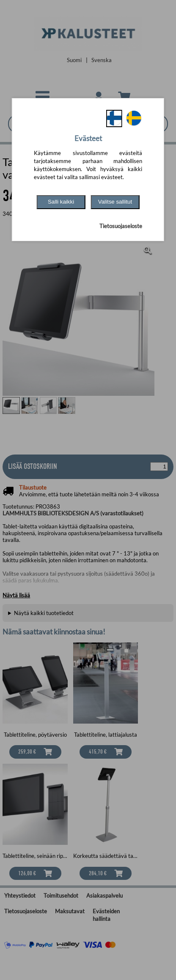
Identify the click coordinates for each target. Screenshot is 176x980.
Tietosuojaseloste (121, 226)
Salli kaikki (61, 202)
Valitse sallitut (115, 202)
